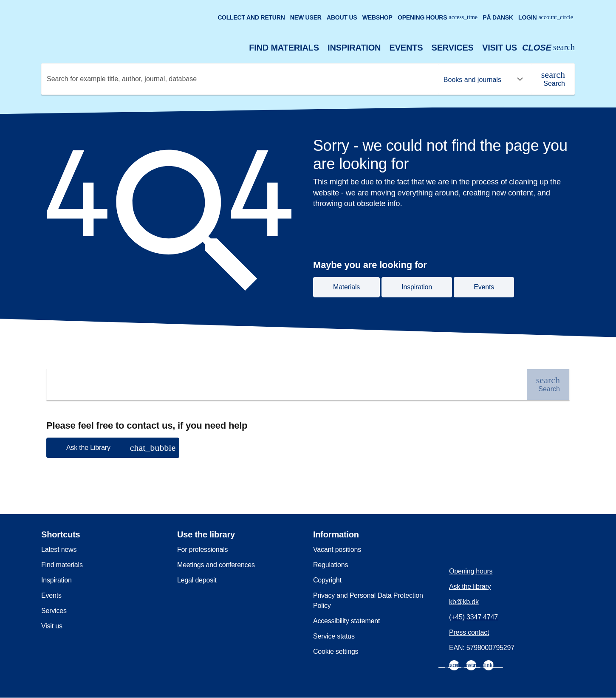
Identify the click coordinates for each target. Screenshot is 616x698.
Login (546, 17)
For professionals (202, 550)
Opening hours (438, 17)
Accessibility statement (346, 621)
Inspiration (354, 48)
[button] (113, 448)
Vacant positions (337, 550)
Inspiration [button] (417, 287)
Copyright (327, 580)
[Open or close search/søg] (548, 48)
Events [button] (484, 287)
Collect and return (251, 17)
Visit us (500, 48)
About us (342, 17)
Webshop (377, 17)
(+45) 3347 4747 (473, 617)
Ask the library (470, 586)
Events (406, 48)
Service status (334, 636)
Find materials (284, 48)
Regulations (331, 565)
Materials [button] (346, 287)
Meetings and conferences (216, 565)
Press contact (469, 632)
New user (306, 17)
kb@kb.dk (464, 602)
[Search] (553, 79)
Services (453, 48)
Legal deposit (197, 580)
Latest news (59, 550)
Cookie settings (336, 651)
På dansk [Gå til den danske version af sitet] (498, 17)
